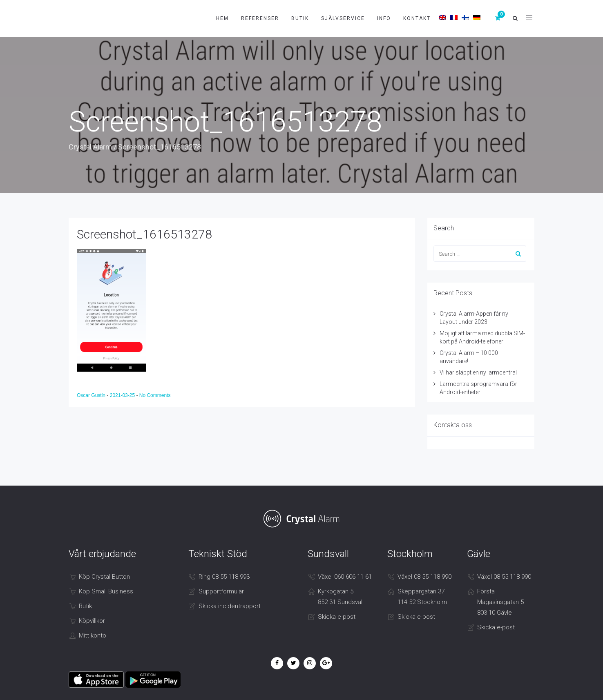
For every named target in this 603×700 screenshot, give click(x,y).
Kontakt (417, 18)
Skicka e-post (337, 617)
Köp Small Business (106, 591)
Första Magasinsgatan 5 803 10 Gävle (500, 602)
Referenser (260, 18)
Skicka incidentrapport (230, 606)
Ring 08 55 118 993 (224, 577)
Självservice (343, 18)
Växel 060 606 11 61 (345, 577)
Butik (300, 18)
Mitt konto (93, 635)
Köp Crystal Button (104, 577)
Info (384, 18)
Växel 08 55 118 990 (424, 577)
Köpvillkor (92, 621)
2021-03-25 (123, 395)
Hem (222, 18)
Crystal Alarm (90, 147)
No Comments (155, 395)
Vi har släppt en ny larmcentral (478, 372)
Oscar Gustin (92, 395)
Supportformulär (221, 591)
